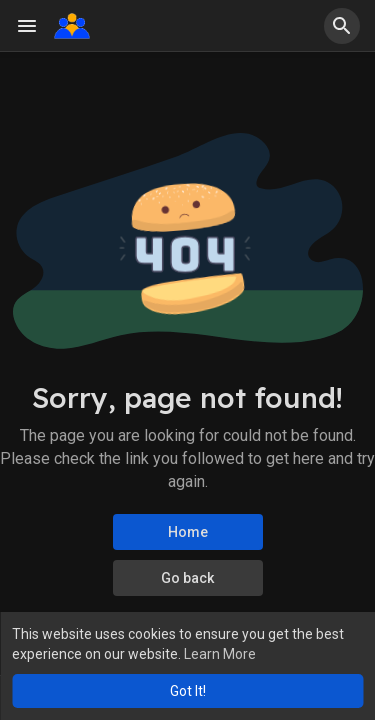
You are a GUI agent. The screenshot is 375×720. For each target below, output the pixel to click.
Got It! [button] (188, 691)
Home (188, 532)
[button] (342, 26)
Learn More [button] (220, 654)
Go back (187, 578)
